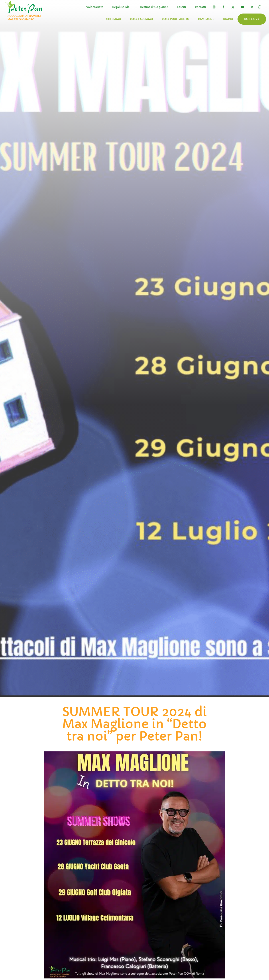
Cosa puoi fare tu (176, 19)
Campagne (206, 19)
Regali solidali (122, 7)
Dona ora (252, 19)
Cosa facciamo (141, 19)
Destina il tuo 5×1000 (154, 7)
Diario (228, 19)
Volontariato (95, 7)
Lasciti (182, 7)
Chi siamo (114, 19)
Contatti (200, 7)
